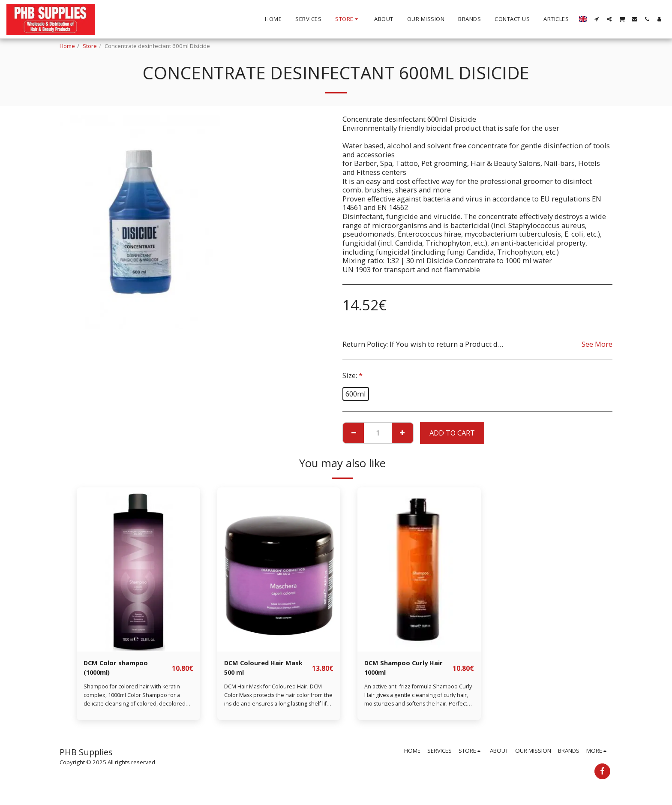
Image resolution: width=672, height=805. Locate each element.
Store (90, 46)
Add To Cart (452, 433)
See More (597, 344)
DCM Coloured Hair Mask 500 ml (267, 669)
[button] (597, 19)
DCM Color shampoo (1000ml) (119, 669)
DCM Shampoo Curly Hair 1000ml (408, 669)
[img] (138, 569)
